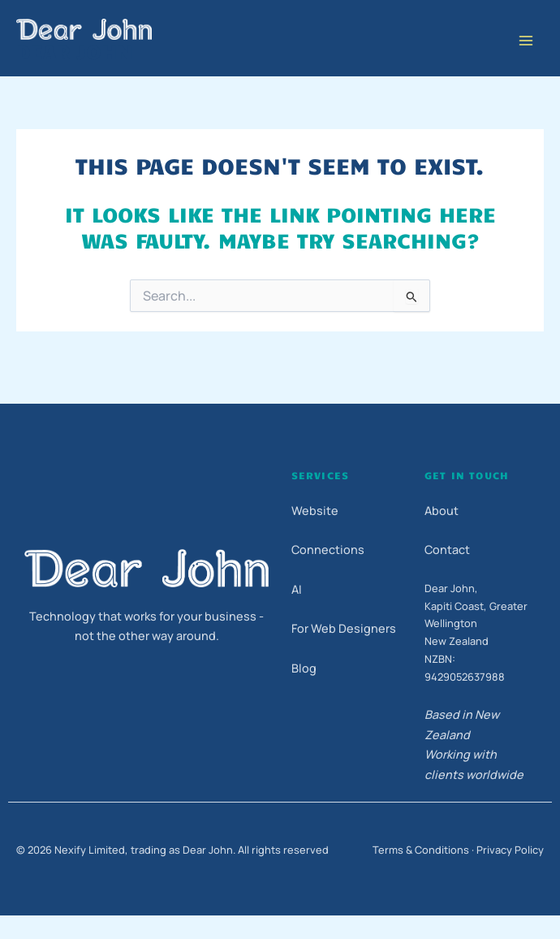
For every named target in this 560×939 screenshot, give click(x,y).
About (442, 511)
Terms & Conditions (421, 850)
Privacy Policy (510, 850)
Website (315, 511)
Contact (447, 550)
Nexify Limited (90, 850)
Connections (328, 550)
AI (297, 589)
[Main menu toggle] (526, 41)
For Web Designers (344, 628)
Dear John (74, 51)
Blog (304, 668)
